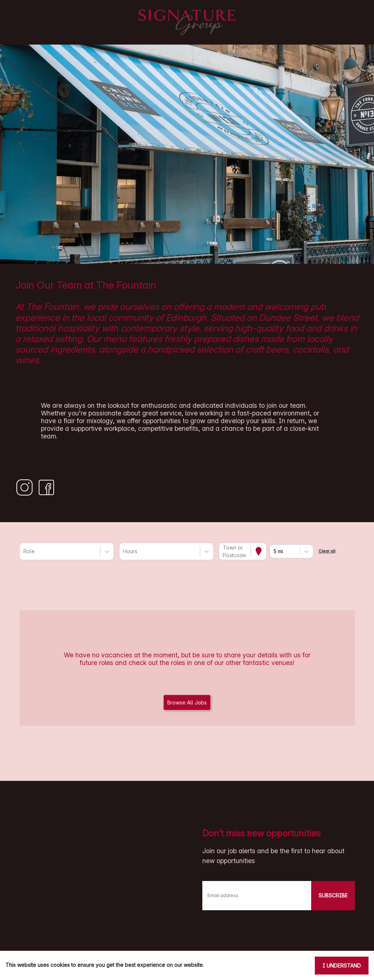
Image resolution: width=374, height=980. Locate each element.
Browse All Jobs (187, 702)
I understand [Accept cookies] (342, 966)
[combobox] (24, 551)
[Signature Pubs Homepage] (187, 22)
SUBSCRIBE (333, 895)
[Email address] (257, 896)
